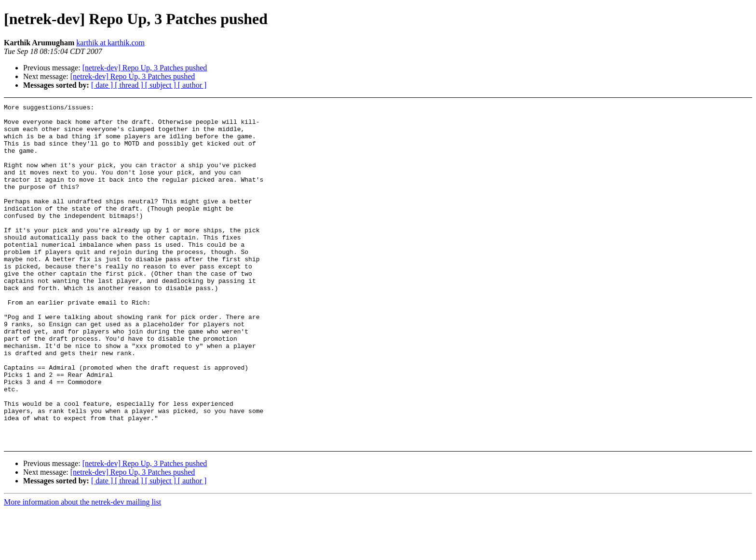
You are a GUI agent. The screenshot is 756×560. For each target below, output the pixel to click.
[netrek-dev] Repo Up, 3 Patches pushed (145, 68)
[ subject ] (162, 85)
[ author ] (192, 85)
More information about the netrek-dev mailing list (82, 552)
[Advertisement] (670, 128)
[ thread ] (130, 85)
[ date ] (103, 85)
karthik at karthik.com (110, 43)
